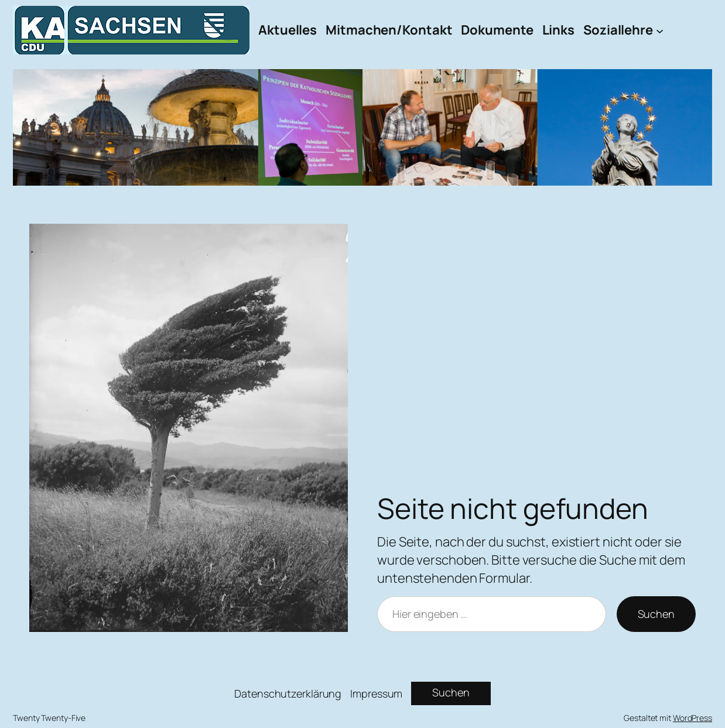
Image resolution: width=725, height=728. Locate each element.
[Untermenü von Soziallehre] (660, 30)
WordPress (692, 718)
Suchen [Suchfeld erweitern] (451, 692)
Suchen (656, 614)
